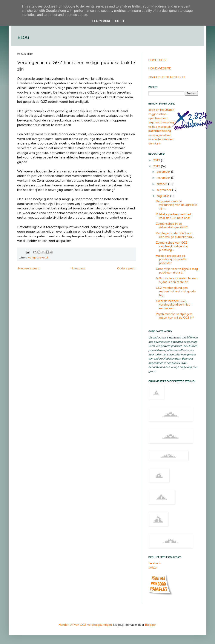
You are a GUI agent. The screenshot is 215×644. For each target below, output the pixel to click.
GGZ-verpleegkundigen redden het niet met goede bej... (176, 291)
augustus (163, 196)
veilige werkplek (38, 257)
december (164, 172)
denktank (155, 144)
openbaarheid (158, 118)
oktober (162, 184)
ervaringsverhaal (160, 135)
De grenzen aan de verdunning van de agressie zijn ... (176, 205)
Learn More (101, 21)
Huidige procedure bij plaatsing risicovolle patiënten (171, 259)
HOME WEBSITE (160, 68)
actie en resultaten (161, 110)
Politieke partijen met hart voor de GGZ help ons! (174, 216)
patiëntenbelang (160, 131)
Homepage (78, 268)
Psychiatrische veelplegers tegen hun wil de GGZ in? (175, 316)
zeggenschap (157, 114)
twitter (153, 568)
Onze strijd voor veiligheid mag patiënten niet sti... (177, 271)
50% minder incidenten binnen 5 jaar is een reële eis (177, 280)
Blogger (150, 625)
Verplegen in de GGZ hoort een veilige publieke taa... (175, 235)
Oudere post (126, 268)
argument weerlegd (162, 122)
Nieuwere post (28, 268)
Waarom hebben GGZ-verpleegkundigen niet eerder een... (173, 305)
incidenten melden (161, 139)
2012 (157, 166)
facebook (155, 563)
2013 (157, 160)
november (164, 178)
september (164, 190)
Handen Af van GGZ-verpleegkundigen (85, 625)
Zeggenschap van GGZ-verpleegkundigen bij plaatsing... (172, 246)
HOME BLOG (157, 60)
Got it (120, 21)
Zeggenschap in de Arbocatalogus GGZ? (172, 226)
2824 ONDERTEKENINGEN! (167, 77)
